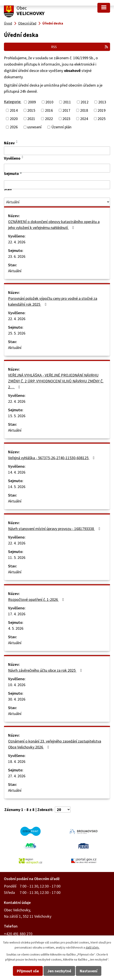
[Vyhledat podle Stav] (57, 202)
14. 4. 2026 (17, 472)
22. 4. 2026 (17, 242)
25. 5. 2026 (17, 333)
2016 (49, 110)
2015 (31, 110)
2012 (85, 102)
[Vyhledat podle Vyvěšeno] (57, 168)
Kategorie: (13, 102)
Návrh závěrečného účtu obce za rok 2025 (46, 670)
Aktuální (15, 271)
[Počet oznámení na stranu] (63, 810)
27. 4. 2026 (17, 776)
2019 (102, 110)
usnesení (34, 127)
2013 (102, 102)
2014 (14, 110)
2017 (66, 110)
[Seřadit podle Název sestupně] (17, 143)
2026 (14, 127)
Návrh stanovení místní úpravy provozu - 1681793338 (55, 529)
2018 (84, 110)
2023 (66, 119)
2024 (84, 119)
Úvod (8, 23)
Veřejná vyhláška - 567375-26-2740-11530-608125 (52, 458)
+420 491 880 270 (18, 934)
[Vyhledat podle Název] (57, 151)
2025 (102, 119)
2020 (14, 119)
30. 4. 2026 (17, 699)
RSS (80, 47)
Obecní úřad (27, 23)
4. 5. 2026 (16, 628)
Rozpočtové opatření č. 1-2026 (37, 599)
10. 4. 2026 (17, 685)
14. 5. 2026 (17, 487)
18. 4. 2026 (17, 761)
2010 (49, 102)
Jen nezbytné (59, 971)
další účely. (93, 947)
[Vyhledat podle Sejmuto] (57, 185)
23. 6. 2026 (17, 256)
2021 (31, 119)
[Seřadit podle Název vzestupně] (17, 141)
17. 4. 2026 (17, 614)
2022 (49, 119)
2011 (67, 102)
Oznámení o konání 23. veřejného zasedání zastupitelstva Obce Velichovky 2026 (55, 744)
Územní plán (61, 127)
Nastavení (89, 971)
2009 (32, 102)
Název (9, 143)
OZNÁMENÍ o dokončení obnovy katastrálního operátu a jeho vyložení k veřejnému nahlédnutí (54, 225)
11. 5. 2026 (17, 557)
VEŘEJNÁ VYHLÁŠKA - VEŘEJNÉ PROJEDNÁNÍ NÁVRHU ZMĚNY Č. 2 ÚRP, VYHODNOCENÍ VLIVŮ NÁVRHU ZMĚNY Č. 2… (56, 381)
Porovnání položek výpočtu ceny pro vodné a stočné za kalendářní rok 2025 (53, 301)
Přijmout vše (28, 971)
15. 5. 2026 (17, 416)
